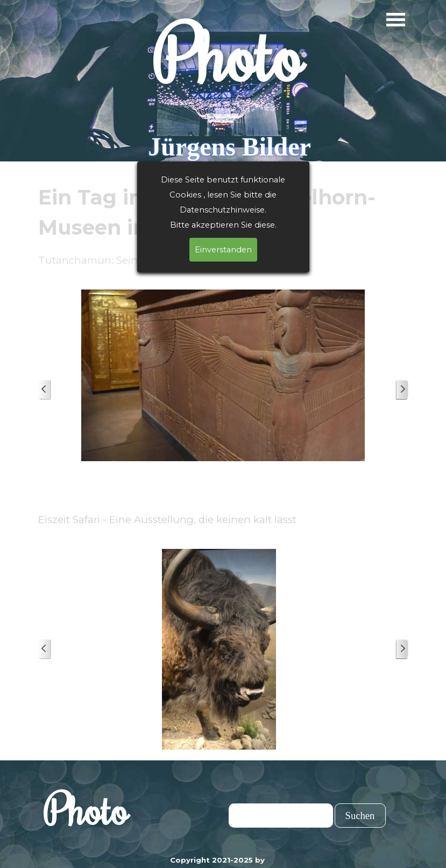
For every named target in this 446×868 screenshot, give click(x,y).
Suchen (360, 816)
